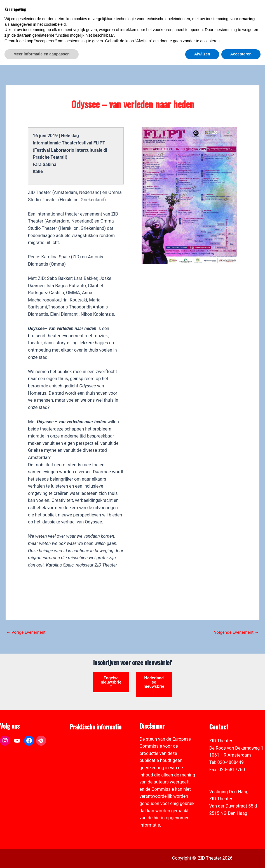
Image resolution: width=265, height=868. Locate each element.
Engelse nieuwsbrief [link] (111, 666)
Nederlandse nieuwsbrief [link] (154, 669)
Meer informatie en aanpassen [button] (42, 857)
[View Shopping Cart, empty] (216, 11)
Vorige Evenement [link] (27, 616)
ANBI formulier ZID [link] (88, 726)
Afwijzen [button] (202, 857)
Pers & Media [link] (83, 733)
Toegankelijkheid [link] (86, 755)
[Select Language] (235, 30)
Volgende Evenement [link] (235, 616)
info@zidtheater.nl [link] (227, 762)
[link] (258, 35)
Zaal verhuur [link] (82, 741)
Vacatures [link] (80, 748)
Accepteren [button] (241, 857)
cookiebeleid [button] (55, 827)
